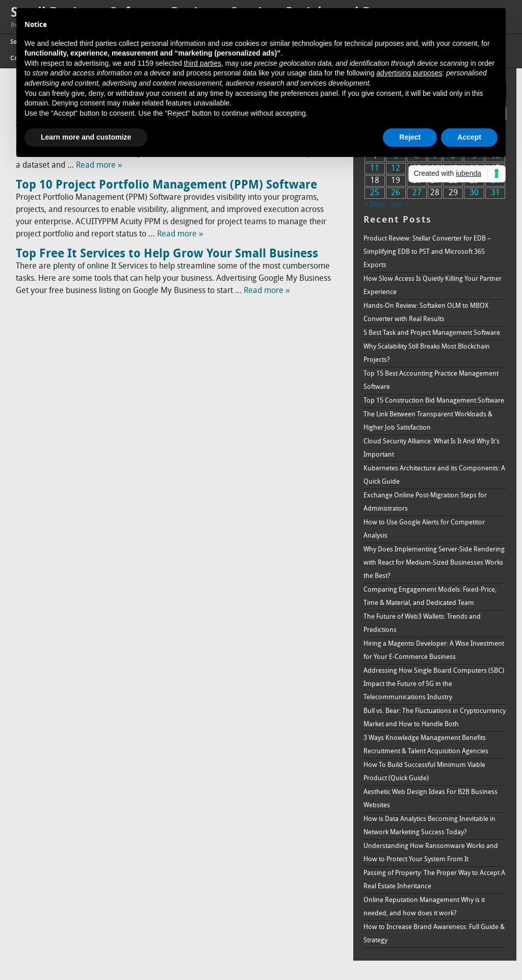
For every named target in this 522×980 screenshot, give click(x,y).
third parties (203, 63)
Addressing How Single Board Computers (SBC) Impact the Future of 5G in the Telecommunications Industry (434, 684)
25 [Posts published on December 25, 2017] (375, 193)
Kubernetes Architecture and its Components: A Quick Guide (434, 475)
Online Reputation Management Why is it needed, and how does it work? (424, 907)
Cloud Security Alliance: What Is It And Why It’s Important (432, 448)
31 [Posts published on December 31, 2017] (495, 193)
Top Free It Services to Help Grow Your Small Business (167, 254)
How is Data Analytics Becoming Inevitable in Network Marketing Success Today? (429, 826)
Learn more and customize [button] (86, 137)
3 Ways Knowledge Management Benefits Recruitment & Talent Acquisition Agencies (426, 745)
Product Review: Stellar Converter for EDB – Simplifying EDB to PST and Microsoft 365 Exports (427, 252)
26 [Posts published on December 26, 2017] (396, 193)
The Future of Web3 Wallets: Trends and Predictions (422, 624)
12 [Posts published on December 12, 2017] (396, 169)
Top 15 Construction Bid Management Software (434, 401)
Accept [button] (469, 137)
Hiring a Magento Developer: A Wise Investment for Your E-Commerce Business (434, 651)
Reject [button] (410, 137)
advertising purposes (409, 73)
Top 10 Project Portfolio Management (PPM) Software (166, 186)
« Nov (374, 205)
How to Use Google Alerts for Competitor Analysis (424, 529)
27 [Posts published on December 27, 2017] (417, 193)
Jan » (400, 205)
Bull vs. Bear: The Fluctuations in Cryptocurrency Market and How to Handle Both (435, 718)
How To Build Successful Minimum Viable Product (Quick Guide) (424, 772)
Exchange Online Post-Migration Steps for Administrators (425, 502)
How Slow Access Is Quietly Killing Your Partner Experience (433, 286)
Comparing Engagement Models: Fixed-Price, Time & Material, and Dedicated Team (430, 597)
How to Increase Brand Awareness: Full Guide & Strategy (434, 934)
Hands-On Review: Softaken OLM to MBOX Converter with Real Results (426, 313)
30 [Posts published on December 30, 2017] (474, 193)
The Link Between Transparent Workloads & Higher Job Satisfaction (428, 421)
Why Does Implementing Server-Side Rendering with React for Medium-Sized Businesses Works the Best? (434, 563)
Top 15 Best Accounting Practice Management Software (431, 380)
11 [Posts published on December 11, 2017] (375, 169)
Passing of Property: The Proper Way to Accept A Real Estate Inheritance (434, 880)
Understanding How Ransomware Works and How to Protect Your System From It (431, 853)
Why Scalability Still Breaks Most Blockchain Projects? (427, 353)
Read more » (99, 166)
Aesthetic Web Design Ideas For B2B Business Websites (430, 799)
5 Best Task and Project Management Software (432, 333)
